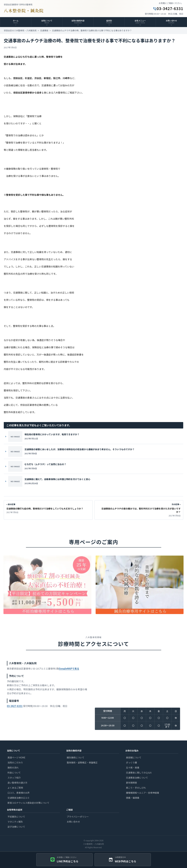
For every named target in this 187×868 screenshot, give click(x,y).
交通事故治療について (137, 778)
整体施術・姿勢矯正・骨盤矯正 (82, 762)
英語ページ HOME (16, 757)
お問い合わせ (73, 822)
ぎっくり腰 (131, 762)
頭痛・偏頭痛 (133, 798)
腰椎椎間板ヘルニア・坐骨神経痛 (142, 793)
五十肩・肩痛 (133, 768)
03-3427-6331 (168, 8)
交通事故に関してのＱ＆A (139, 773)
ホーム (16, 21)
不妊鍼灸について (16, 817)
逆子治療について (16, 827)
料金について (14, 773)
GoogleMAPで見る (69, 670)
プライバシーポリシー (78, 817)
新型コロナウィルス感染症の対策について (28, 803)
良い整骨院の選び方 (17, 783)
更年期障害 (131, 783)
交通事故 (44, 30)
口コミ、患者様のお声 (19, 793)
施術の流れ (13, 768)
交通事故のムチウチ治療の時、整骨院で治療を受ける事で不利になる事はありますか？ (92, 30)
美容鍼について (134, 757)
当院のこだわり (15, 762)
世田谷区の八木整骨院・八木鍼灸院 (20, 30)
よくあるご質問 (15, 788)
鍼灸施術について (76, 757)
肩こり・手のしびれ (136, 788)
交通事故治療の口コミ (19, 798)
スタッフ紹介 (14, 778)
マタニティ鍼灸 (15, 822)
